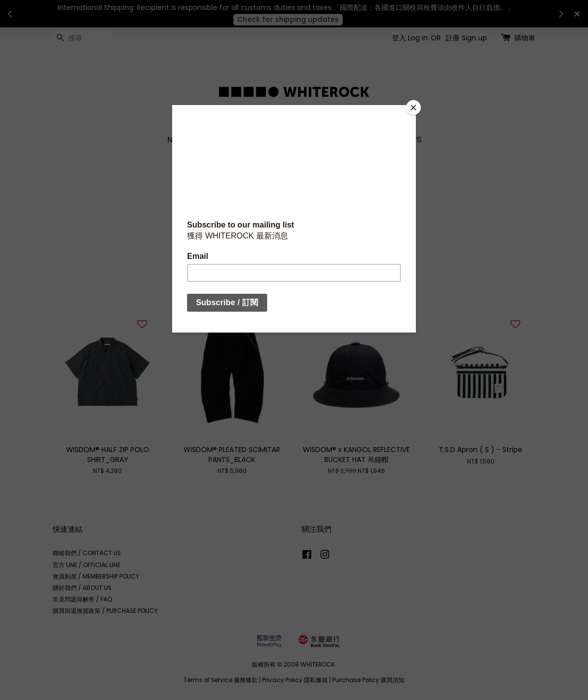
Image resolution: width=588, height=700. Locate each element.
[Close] (413, 108)
